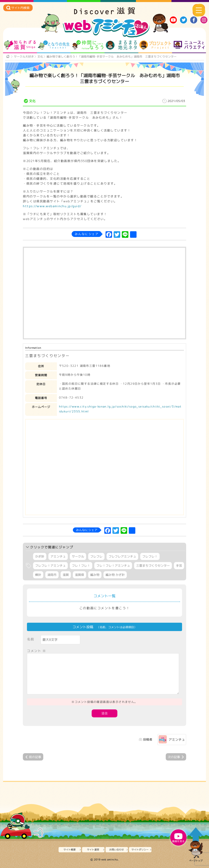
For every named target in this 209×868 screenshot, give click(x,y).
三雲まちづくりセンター (153, 566)
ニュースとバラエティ (189, 45)
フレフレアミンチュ (122, 556)
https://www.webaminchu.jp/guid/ (52, 206)
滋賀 (66, 575)
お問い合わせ (117, 850)
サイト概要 (70, 850)
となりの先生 (54, 45)
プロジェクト (155, 45)
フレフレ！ (150, 556)
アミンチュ (58, 556)
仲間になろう (88, 45)
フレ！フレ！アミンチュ (113, 566)
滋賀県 (79, 575)
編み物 (95, 575)
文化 (40, 56)
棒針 (38, 575)
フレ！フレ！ (81, 566)
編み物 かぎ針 (115, 575)
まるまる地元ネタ (121, 45)
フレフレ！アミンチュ (50, 566)
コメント (37, 651)
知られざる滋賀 (20, 45)
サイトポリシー (140, 850)
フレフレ (96, 556)
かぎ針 (40, 556)
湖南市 (52, 575)
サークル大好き (24, 56)
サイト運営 (93, 850)
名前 (31, 639)
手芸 (179, 566)
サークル (78, 556)
